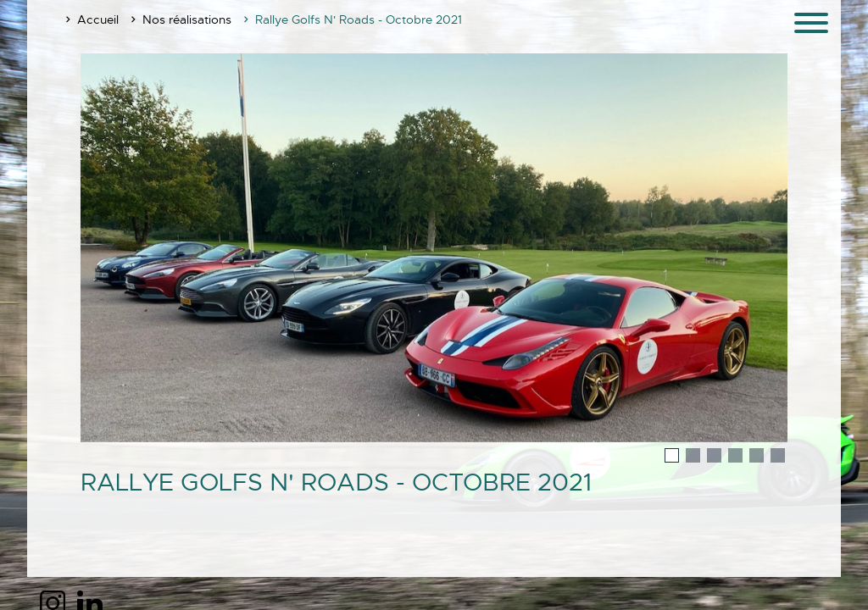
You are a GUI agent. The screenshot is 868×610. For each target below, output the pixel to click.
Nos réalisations (187, 19)
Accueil (98, 19)
